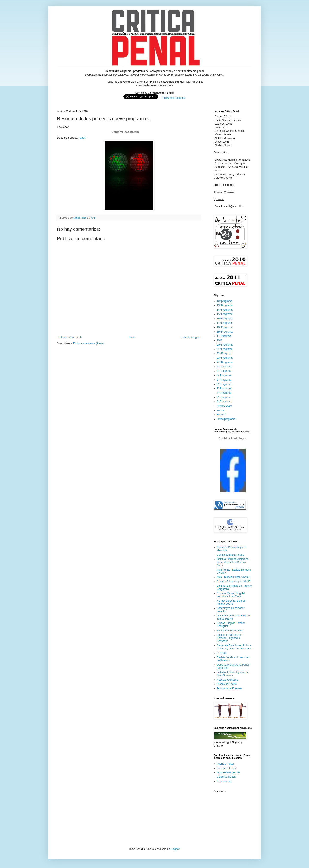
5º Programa (224, 380)
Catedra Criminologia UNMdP (234, 582)
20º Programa (225, 345)
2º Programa (224, 367)
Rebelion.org (224, 781)
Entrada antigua (190, 337)
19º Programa (225, 332)
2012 (220, 340)
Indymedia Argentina (228, 772)
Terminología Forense (229, 688)
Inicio (132, 337)
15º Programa (225, 314)
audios (220, 410)
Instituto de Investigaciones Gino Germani (232, 674)
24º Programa (225, 362)
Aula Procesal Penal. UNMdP (234, 577)
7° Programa (224, 388)
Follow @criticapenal (174, 98)
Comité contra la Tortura (230, 555)
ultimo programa (226, 419)
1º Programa (224, 336)
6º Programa (224, 384)
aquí (83, 138)
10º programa (224, 301)
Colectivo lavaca (226, 777)
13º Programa (225, 305)
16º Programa (225, 319)
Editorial (221, 415)
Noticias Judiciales (227, 680)
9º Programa (224, 402)
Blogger (175, 849)
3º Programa (224, 371)
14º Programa (225, 310)
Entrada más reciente (70, 337)
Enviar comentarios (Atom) (88, 343)
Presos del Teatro (227, 684)
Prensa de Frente (227, 768)
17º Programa (225, 323)
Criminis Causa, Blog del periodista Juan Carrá (231, 595)
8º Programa (224, 397)
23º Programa (225, 358)
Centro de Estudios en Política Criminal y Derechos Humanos (234, 647)
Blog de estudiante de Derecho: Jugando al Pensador (229, 638)
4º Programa (224, 375)
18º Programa (225, 327)
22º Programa (225, 354)
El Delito (222, 653)
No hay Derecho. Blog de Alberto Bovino (231, 602)
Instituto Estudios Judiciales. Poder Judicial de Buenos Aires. (233, 562)
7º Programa (224, 393)
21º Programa (225, 349)
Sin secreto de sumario (230, 631)
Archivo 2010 (224, 406)
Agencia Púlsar (225, 764)
